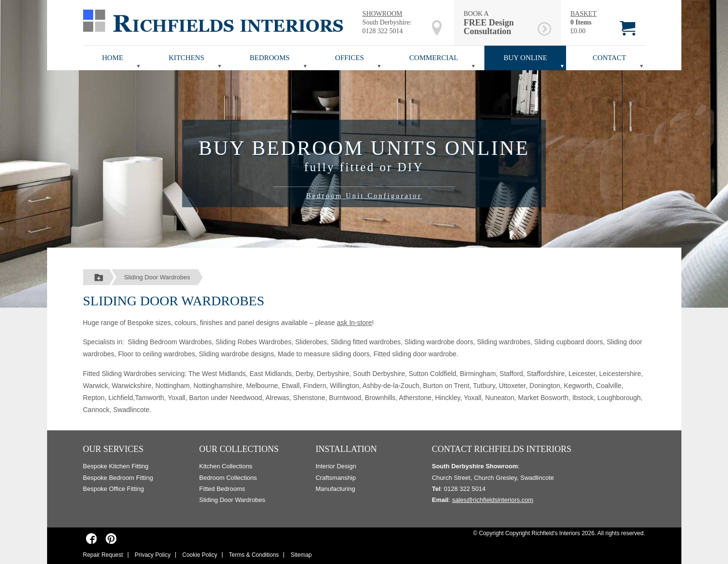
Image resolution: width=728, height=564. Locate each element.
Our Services (113, 449)
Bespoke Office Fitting (114, 489)
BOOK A (499, 23)
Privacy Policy (153, 555)
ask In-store (354, 323)
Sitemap (301, 555)
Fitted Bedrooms (222, 489)
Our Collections (239, 449)
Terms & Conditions (254, 555)
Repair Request (103, 555)
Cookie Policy (200, 555)
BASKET (583, 14)
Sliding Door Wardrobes (157, 277)
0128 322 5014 (383, 31)
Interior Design (336, 466)
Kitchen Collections (226, 466)
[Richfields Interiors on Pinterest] (111, 539)
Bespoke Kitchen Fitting (116, 466)
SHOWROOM (382, 14)
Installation (346, 449)
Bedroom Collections (228, 478)
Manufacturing (335, 489)
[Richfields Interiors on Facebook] (92, 539)
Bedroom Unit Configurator (364, 196)
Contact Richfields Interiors (502, 449)
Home (112, 58)
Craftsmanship (336, 478)
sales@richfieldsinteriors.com (493, 500)
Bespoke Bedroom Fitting (118, 478)
